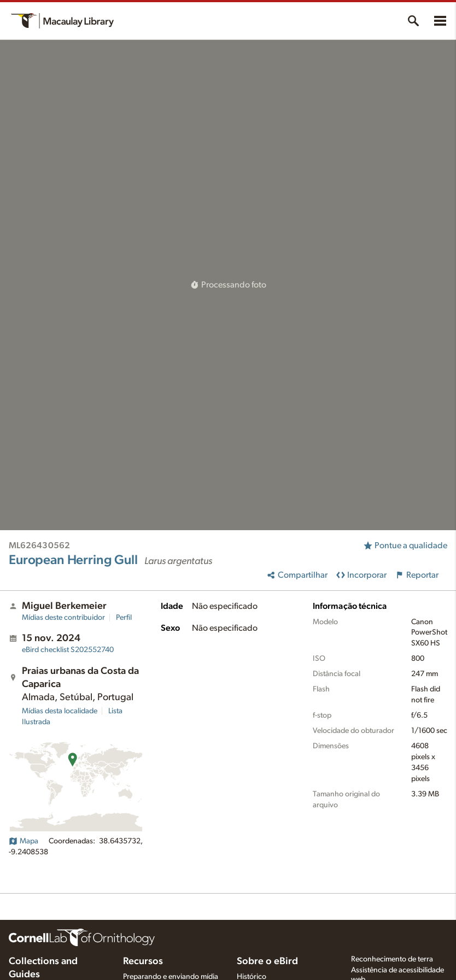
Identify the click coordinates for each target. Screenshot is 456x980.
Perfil (124, 618)
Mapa (24, 841)
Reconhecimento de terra (392, 959)
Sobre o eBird (267, 961)
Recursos (143, 961)
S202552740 (68, 650)
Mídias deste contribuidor (63, 618)
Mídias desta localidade (60, 711)
